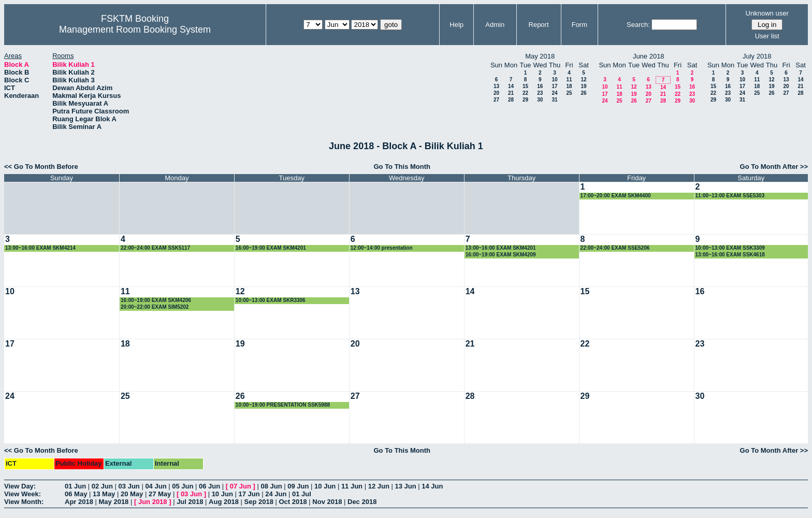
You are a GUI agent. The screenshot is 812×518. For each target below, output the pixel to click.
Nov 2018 (327, 502)
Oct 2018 (293, 502)
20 (496, 93)
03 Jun (129, 486)
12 (583, 80)
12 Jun (379, 486)
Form (579, 25)
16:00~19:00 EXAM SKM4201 (271, 248)
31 (554, 100)
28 (511, 100)
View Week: (23, 494)
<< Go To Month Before (41, 167)
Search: (638, 25)
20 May (132, 494)
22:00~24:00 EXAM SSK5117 (155, 248)
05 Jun (183, 486)
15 (525, 86)
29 (525, 100)
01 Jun (75, 486)
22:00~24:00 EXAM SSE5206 (615, 248)
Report (539, 25)
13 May (104, 494)
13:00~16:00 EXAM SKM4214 (40, 248)
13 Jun (405, 486)
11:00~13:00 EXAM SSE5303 (730, 196)
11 (569, 80)
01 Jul (302, 494)
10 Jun (325, 486)
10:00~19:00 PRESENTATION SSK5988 (283, 405)
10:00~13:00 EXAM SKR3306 (271, 300)
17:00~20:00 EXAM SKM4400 (616, 196)
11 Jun (352, 486)
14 (511, 86)
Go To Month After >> (774, 167)
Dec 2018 (362, 502)
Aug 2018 (224, 502)
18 (569, 86)
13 (496, 86)
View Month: (24, 502)
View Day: (20, 486)
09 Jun (298, 486)
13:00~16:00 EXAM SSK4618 (730, 255)
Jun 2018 (153, 502)
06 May (76, 494)
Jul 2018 (190, 502)
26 (583, 93)
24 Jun (276, 494)
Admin (495, 25)
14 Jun (432, 486)
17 (554, 86)
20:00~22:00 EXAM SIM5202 (155, 307)
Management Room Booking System (135, 30)
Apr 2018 (79, 502)
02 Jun (102, 486)
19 (583, 86)
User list (767, 36)
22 (525, 93)
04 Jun (156, 486)
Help (456, 25)
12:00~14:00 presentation (382, 248)
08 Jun (271, 486)
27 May (160, 494)
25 (569, 93)
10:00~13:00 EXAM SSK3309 (730, 248)
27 (496, 100)
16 (540, 86)
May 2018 (114, 502)
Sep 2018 (259, 502)
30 (540, 100)
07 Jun (241, 486)
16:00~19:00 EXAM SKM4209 (501, 255)
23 (540, 93)
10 (554, 80)
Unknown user (767, 13)
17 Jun (249, 494)
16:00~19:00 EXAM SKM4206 (156, 300)
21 (511, 93)
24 (554, 93)
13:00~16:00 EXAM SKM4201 (501, 248)
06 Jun (209, 486)
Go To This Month (402, 167)
